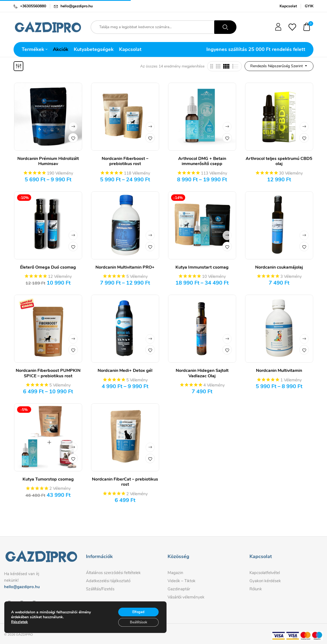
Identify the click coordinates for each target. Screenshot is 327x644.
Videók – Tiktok (182, 581)
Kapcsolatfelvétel (265, 573)
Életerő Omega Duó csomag (48, 267)
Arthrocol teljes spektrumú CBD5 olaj (279, 161)
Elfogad (136, 617)
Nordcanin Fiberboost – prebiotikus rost (125, 161)
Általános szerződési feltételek (113, 573)
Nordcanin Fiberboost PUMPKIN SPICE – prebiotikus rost (48, 373)
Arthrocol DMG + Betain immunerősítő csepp (202, 161)
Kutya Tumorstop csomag (48, 479)
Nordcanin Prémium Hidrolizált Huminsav (48, 161)
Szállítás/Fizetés (100, 589)
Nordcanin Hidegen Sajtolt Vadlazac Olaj (202, 373)
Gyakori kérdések (265, 581)
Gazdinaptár (179, 589)
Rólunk (256, 589)
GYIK (309, 6)
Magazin (175, 573)
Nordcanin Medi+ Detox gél (125, 371)
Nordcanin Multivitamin (279, 371)
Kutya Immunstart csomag (202, 267)
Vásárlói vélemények (186, 597)
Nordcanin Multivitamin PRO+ (125, 267)
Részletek (20, 628)
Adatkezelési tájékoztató (108, 581)
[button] (307, 27)
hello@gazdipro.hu (77, 6)
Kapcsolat (288, 6)
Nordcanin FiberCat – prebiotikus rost (125, 482)
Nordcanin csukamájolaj (279, 267)
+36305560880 (33, 6)
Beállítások (136, 628)
